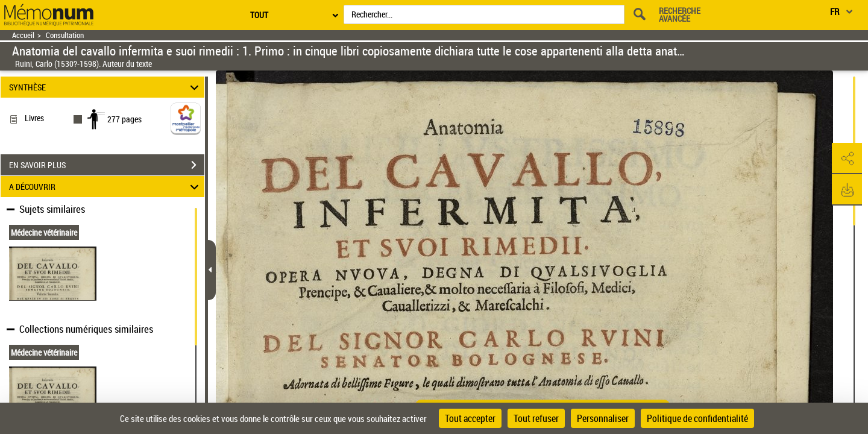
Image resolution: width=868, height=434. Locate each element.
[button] (847, 159)
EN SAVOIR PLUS (107, 165)
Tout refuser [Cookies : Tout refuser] (536, 418)
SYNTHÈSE (106, 87)
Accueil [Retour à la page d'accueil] (23, 35)
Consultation (65, 35)
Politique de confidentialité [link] (697, 418)
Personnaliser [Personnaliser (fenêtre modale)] (603, 418)
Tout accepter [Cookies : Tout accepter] (470, 418)
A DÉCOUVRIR (106, 187)
